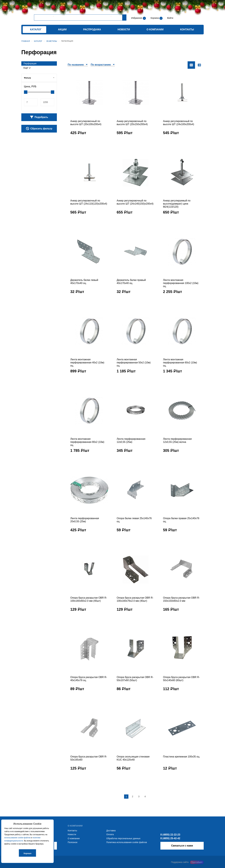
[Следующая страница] (151, 797)
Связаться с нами (182, 846)
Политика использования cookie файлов (127, 842)
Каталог (38, 41)
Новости (124, 29)
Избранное (137, 18)
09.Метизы (52, 41)
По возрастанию (101, 65)
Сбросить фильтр (39, 129)
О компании (155, 29)
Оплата (110, 834)
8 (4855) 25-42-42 (170, 838)
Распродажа (92, 29)
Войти (170, 18)
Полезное (73, 842)
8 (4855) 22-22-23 (170, 835)
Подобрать (39, 117)
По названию (76, 65)
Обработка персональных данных (123, 838)
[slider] (26, 92)
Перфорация (30, 63)
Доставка (111, 831)
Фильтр (27, 78)
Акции (62, 29)
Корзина (155, 18)
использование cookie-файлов (17, 838)
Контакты (187, 29)
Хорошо (27, 853)
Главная (26, 41)
